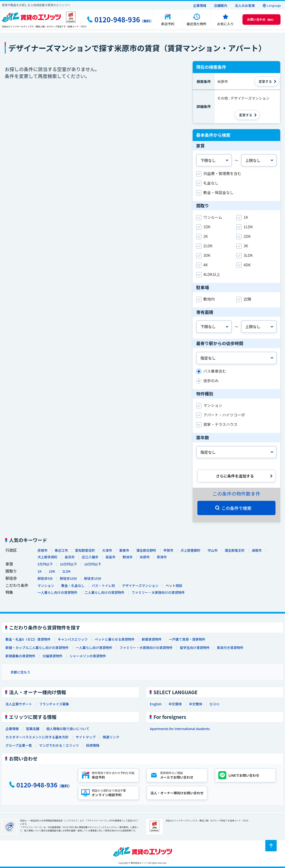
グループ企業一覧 (19, 745)
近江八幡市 (90, 557)
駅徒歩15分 (93, 578)
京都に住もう (20, 672)
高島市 (110, 557)
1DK (52, 571)
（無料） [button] (261, 19)
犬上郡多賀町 (47, 557)
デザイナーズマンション (140, 585)
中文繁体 (196, 704)
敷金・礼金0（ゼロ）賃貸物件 (28, 639)
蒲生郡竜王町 (235, 550)
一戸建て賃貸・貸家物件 (187, 639)
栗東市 (124, 550)
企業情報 (200, 5)
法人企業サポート (19, 704)
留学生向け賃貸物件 (195, 648)
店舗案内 (221, 5)
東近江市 (61, 550)
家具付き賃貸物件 (230, 648)
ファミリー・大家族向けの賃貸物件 (158, 592)
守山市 (213, 550)
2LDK (66, 571)
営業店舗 (33, 729)
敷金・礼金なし (73, 585)
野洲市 (128, 557)
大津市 (107, 550)
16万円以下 (93, 564)
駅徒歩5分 (45, 578)
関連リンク (111, 737)
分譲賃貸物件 (52, 656)
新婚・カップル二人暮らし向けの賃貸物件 (37, 648)
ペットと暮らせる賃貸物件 (115, 639)
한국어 (214, 704)
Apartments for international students (180, 729)
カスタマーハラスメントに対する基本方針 (37, 737)
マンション (46, 585)
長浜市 (70, 557)
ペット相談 (174, 585)
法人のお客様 (245, 5)
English (156, 704)
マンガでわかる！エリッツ (59, 745)
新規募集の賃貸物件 (20, 656)
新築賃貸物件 (152, 639)
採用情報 (93, 745)
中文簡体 (175, 704)
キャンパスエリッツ (73, 639)
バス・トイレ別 (103, 585)
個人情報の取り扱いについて (68, 729)
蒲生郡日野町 (146, 550)
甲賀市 (168, 550)
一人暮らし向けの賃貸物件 (57, 592)
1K (40, 571)
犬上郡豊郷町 (190, 550)
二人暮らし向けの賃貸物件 (104, 592)
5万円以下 (45, 564)
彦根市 (43, 550)
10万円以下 (68, 564)
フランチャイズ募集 (54, 704)
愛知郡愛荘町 (85, 550)
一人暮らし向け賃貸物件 (94, 648)
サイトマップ (85, 737)
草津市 (162, 557)
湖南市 (257, 550)
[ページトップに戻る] (271, 846)
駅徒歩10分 (68, 578)
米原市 (145, 557)
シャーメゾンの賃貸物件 (88, 656)
